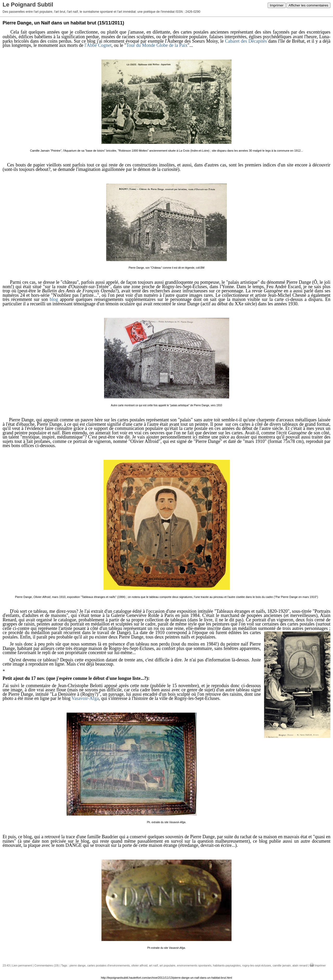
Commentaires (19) (47, 965)
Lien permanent (22, 965)
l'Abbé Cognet (98, 45)
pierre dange (78, 965)
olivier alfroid (139, 965)
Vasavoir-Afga (85, 698)
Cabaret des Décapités (246, 41)
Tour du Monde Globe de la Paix (157, 45)
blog (54, 299)
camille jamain (282, 965)
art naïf (153, 965)
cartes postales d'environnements (108, 965)
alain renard (300, 965)
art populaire (167, 965)
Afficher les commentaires (308, 5)
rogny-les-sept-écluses (257, 965)
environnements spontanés (194, 965)
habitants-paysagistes (227, 965)
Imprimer (277, 5)
